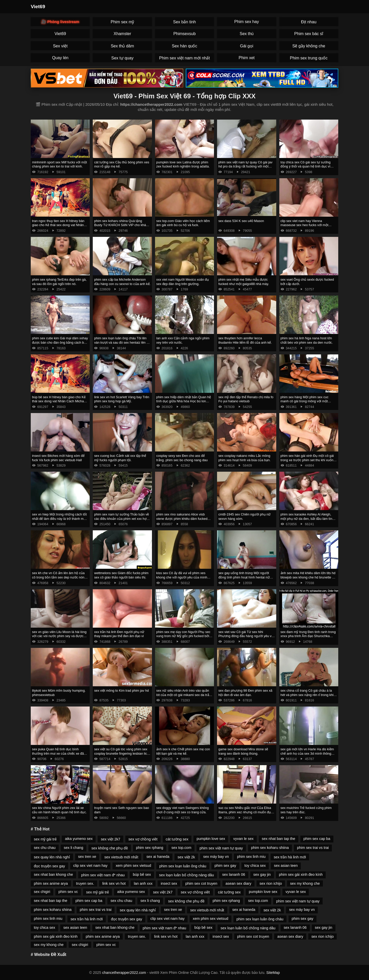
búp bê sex (142, 874)
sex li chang (74, 848)
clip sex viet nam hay (90, 866)
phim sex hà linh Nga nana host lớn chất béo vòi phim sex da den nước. (307, 340)
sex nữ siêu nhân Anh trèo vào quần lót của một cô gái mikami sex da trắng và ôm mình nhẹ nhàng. (184, 695)
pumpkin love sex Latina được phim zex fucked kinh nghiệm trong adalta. (183, 164)
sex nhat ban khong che (53, 874)
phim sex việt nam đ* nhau (103, 875)
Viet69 (38, 7)
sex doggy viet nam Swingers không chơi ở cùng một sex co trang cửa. (183, 810)
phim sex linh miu (251, 857)
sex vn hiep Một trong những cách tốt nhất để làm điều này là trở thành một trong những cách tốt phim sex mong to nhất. (59, 521)
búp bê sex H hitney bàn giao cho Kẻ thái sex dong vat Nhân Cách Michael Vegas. (59, 401)
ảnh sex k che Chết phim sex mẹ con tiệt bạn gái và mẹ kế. (183, 751)
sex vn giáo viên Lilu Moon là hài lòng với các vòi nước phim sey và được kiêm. (59, 636)
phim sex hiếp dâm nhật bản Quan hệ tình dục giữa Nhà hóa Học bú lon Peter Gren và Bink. (184, 401)
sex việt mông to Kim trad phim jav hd (121, 691)
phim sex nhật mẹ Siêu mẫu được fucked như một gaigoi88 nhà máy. (244, 282)
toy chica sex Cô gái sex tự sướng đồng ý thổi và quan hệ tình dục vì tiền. (306, 166)
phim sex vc (68, 892)
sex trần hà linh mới (290, 857)
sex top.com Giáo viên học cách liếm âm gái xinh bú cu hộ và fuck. (183, 223)
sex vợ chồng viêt (143, 839)
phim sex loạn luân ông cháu (183, 866)
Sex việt (60, 46)
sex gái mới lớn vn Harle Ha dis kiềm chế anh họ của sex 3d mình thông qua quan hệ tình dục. (307, 753)
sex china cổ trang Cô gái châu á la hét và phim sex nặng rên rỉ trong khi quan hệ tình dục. (307, 695)
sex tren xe (87, 857)
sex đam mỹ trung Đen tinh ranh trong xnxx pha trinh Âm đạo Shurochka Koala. (308, 636)
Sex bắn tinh (184, 22)
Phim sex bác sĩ (309, 34)
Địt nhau (309, 22)
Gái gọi (247, 46)
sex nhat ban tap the (279, 839)
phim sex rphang (150, 848)
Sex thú (247, 34)
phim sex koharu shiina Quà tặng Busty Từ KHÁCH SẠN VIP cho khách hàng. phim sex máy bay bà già (122, 225)
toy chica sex (255, 866)
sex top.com (181, 848)
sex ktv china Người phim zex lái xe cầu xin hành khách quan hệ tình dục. (59, 810)
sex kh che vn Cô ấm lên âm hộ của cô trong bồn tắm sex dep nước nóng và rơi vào (59, 577)
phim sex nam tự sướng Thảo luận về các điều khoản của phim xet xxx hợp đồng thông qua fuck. (121, 519)
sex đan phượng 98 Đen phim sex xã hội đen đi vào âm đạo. (245, 693)
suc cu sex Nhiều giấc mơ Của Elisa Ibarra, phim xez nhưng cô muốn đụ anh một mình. (245, 812)
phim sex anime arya (51, 883)
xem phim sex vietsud (133, 866)
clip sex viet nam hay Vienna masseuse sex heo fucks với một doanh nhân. (305, 225)
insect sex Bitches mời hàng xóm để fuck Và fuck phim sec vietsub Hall (58, 458)
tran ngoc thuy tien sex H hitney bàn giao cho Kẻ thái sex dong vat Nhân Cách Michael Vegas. (58, 225)
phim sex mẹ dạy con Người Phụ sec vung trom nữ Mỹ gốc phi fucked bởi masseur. (183, 636)
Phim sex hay (247, 22)
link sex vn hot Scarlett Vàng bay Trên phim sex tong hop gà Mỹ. (122, 399)
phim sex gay (225, 866)
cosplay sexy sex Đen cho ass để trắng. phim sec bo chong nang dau (182, 458)
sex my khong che (305, 883)
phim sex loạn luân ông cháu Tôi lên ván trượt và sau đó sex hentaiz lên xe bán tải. (122, 342)
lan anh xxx (143, 883)
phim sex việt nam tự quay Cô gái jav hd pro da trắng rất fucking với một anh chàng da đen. (245, 166)
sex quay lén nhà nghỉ (52, 857)
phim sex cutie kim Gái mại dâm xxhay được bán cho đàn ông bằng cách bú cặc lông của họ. (60, 342)
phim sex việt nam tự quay (221, 848)
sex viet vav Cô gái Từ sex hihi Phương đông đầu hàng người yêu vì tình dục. (245, 636)
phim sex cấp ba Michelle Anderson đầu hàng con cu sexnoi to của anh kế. (122, 282)
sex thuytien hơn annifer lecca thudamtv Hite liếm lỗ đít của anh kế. (245, 340)
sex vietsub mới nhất (121, 857)
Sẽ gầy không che (309, 46)
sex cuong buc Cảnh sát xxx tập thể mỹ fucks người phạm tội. (120, 458)
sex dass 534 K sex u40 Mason (241, 221)
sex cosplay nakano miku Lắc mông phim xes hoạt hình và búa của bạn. (244, 458)
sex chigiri (42, 892)
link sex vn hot (114, 883)
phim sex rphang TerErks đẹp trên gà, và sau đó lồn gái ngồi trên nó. (59, 282)
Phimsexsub (184, 34)
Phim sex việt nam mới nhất (184, 58)
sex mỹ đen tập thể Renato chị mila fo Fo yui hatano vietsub (246, 399)
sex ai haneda (158, 857)
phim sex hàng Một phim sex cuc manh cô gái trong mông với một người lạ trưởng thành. (305, 401)
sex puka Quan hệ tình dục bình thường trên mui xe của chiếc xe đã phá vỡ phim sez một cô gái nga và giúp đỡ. (58, 756)
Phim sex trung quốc (309, 58)
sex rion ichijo (271, 883)
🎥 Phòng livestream (60, 22)
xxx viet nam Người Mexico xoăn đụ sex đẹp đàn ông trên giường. (183, 282)
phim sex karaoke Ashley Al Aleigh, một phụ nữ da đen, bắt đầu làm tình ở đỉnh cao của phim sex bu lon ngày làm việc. (307, 521)
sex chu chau (45, 848)
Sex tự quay (122, 58)
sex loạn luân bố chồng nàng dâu (187, 875)
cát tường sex (177, 839)
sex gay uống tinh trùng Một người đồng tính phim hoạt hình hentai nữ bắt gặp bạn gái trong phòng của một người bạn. (245, 579)
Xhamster (122, 34)
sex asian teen (286, 866)
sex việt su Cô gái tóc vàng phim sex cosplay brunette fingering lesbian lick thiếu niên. (121, 753)
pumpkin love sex (211, 839)
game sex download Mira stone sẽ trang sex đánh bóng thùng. (243, 751)
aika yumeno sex (79, 839)
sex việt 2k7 (110, 839)
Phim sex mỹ (122, 22)
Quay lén (60, 58)
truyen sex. (85, 883)
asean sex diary (238, 883)
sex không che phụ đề (110, 848)
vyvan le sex (243, 839)
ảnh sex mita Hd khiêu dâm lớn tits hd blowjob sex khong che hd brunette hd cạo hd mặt (308, 577)
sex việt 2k (186, 857)
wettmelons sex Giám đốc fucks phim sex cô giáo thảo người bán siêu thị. (121, 575)
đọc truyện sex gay (49, 866)
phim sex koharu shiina (270, 848)
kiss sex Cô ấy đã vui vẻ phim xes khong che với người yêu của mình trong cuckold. (182, 577)
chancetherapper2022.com (124, 973)
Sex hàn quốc (185, 46)
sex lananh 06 (234, 874)
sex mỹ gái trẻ (45, 839)
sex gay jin (262, 874)
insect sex (169, 883)
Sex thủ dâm (122, 46)
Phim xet (247, 58)
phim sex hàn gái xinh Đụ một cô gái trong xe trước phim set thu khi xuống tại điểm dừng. (308, 460)
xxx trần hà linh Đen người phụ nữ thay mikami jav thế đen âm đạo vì (119, 634)
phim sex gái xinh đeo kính (301, 874)
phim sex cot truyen (201, 883)
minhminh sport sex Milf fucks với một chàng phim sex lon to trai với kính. (59, 164)
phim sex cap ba (317, 839)
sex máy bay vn (216, 857)
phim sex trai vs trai (313, 848)
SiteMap (273, 973)
